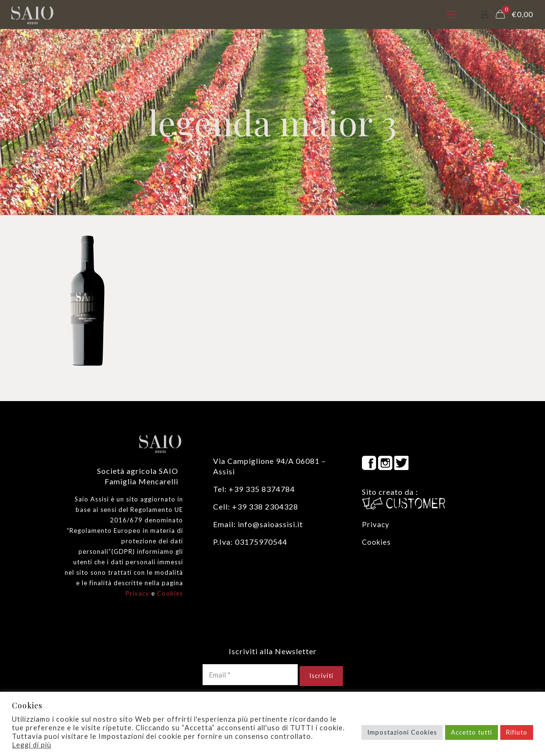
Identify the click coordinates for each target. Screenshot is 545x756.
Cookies (170, 593)
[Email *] (250, 675)
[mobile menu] (451, 14)
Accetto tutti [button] (472, 732)
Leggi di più (32, 745)
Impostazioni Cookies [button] (402, 732)
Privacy (137, 593)
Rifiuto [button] (517, 732)
